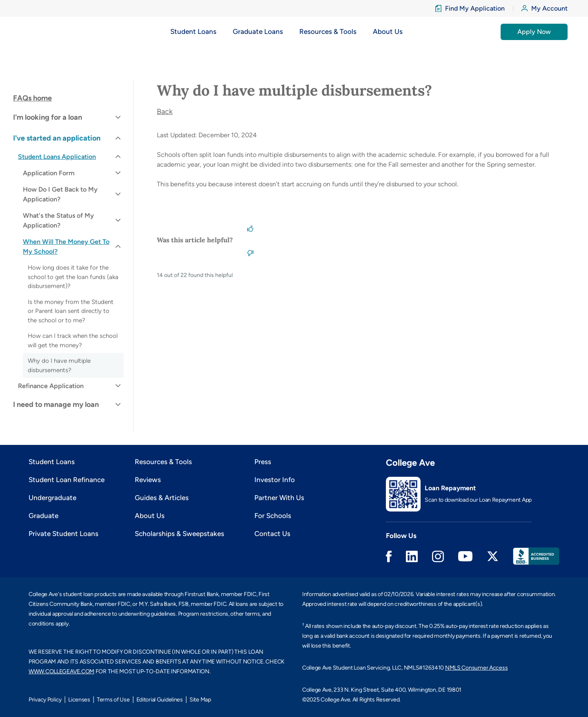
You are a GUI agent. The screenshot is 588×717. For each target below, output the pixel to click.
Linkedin (412, 556)
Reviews (148, 480)
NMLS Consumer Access (476, 668)
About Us (150, 516)
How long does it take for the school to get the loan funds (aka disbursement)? (73, 277)
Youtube (465, 556)
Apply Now (534, 32)
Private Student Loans (63, 534)
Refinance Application (51, 386)
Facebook (389, 556)
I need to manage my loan (56, 404)
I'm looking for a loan (48, 117)
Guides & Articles (162, 498)
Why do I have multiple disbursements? (59, 365)
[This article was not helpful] (250, 252)
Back (165, 112)
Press (263, 462)
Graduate (43, 516)
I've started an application (57, 138)
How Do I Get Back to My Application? (60, 194)
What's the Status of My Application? (58, 220)
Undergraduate (52, 498)
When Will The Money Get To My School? (66, 247)
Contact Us (272, 534)
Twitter (493, 556)
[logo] (46, 32)
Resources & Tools (163, 462)
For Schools (273, 516)
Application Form (49, 173)
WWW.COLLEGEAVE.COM (61, 671)
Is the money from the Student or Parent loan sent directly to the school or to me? (71, 311)
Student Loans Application (57, 157)
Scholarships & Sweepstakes (179, 534)
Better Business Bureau (536, 556)
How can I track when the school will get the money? (73, 341)
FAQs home (32, 98)
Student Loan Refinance (67, 480)
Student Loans (52, 462)
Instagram (438, 556)
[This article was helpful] (250, 228)
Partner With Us (279, 498)
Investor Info (275, 480)
